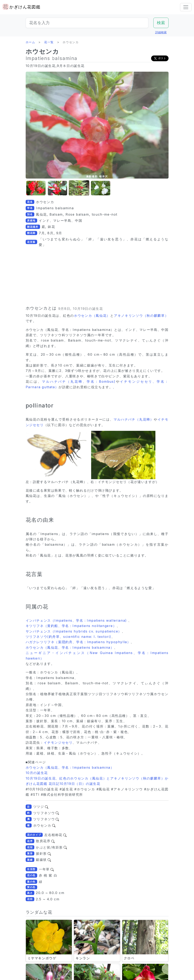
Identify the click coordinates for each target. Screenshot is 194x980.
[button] (36, 188)
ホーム (30, 42)
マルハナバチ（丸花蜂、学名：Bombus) (79, 381)
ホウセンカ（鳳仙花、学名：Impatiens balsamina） (70, 647)
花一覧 (49, 42)
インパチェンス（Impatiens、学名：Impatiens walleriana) (77, 620)
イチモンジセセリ (58, 742)
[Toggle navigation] (186, 7)
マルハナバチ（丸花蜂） (134, 419)
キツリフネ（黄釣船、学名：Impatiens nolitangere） (71, 626)
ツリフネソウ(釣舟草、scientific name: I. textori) (68, 637)
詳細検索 (161, 32)
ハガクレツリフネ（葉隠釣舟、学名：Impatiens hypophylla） (78, 642)
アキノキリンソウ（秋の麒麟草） (141, 316)
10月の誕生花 (37, 773)
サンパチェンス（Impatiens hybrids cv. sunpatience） (74, 631)
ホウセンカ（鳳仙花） (92, 316)
